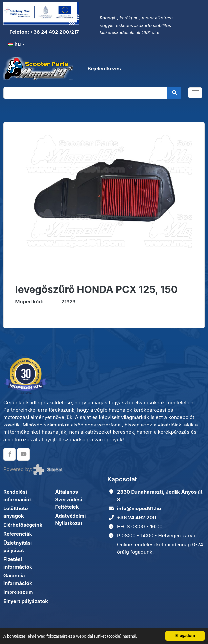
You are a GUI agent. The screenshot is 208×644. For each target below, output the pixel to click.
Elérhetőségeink (23, 525)
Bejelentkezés (104, 68)
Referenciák (18, 534)
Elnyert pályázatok (26, 601)
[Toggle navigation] (195, 93)
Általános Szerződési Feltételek (69, 499)
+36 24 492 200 (137, 518)
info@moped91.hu (139, 508)
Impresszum (18, 592)
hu (14, 44)
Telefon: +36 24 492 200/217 (44, 32)
